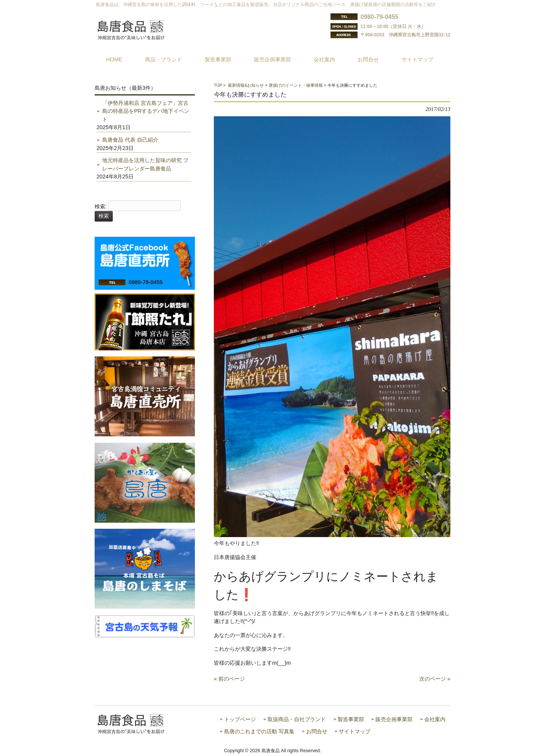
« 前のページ (229, 679)
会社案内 (435, 719)
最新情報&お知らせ (246, 85)
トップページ (240, 719)
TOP (218, 85)
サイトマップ (355, 732)
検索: (101, 206)
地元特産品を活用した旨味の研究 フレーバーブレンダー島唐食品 (145, 164)
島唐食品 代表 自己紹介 (130, 140)
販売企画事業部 (394, 719)
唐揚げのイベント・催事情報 (296, 85)
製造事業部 (351, 719)
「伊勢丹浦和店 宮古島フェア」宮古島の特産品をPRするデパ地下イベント (146, 111)
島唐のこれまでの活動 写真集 (259, 732)
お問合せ (317, 732)
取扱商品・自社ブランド (297, 719)
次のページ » (435, 679)
